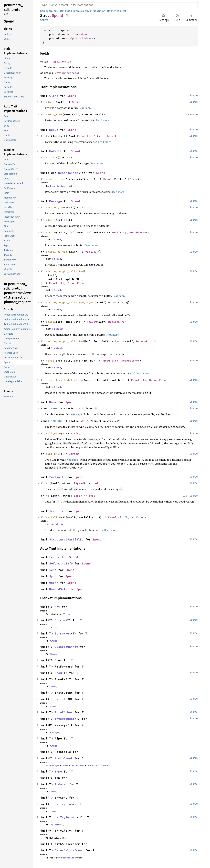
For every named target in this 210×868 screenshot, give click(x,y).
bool (95, 483)
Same (58, 771)
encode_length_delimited (65, 271)
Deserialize (68, 173)
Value (83, 34)
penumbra (73, 11)
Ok (126, 517)
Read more (85, 108)
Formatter (84, 136)
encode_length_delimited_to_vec (71, 302)
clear (50, 220)
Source (44, 20)
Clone (54, 96)
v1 (89, 11)
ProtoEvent (64, 758)
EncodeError (139, 232)
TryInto (66, 817)
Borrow (60, 620)
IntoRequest (65, 719)
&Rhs (77, 496)
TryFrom (66, 804)
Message (56, 201)
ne (48, 496)
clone (50, 102)
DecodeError (117, 322)
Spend (72, 96)
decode (51, 322)
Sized (57, 239)
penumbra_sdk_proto (53, 11)
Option (72, 34)
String (75, 433)
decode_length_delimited (65, 341)
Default (56, 151)
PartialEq (57, 477)
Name (53, 402)
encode (51, 232)
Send (53, 570)
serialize (53, 517)
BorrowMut (63, 633)
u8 (94, 252)
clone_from (54, 114)
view (84, 11)
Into (64, 699)
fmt (48, 136)
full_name (53, 433)
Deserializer (58, 186)
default (52, 157)
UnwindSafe (58, 589)
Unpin (54, 583)
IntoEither (64, 712)
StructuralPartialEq (66, 539)
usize (86, 207)
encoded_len (55, 207)
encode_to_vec (57, 252)
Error (134, 179)
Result (112, 136)
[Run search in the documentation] (119, 5)
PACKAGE (57, 421)
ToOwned (61, 784)
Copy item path (67, 15)
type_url (52, 454)
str (78, 408)
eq (48, 483)
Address (88, 38)
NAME (54, 408)
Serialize (57, 511)
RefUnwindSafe (61, 563)
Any (57, 607)
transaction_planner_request (109, 11)
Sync (53, 576)
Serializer (57, 524)
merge (50, 361)
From (58, 673)
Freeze (55, 557)
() (125, 232)
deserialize (55, 179)
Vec (88, 252)
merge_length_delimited (64, 380)
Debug (54, 130)
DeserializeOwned (98, 765)
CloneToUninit (66, 647)
